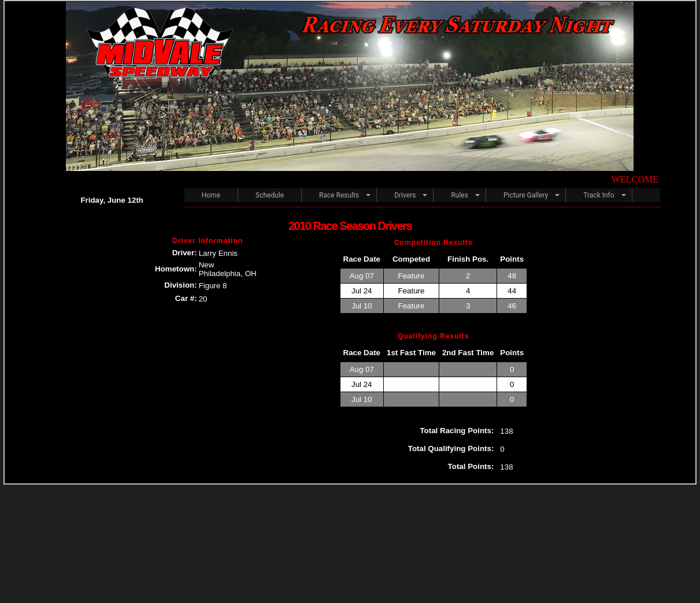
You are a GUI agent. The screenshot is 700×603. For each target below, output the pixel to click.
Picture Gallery (526, 195)
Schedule (270, 195)
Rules (459, 195)
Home (211, 195)
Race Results (339, 195)
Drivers (405, 195)
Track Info (599, 195)
